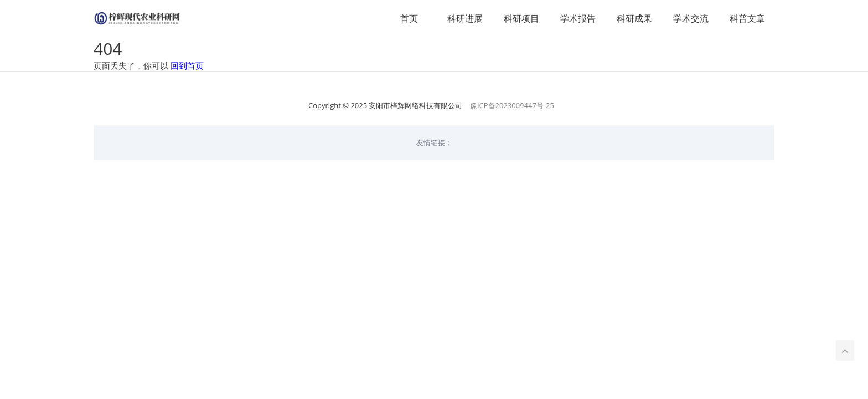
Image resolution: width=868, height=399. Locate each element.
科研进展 (465, 18)
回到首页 (187, 65)
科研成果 (634, 18)
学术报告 (578, 18)
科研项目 (521, 18)
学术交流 (691, 18)
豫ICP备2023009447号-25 (512, 105)
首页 (409, 18)
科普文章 (747, 18)
